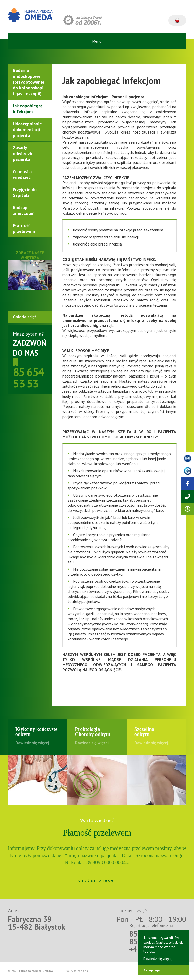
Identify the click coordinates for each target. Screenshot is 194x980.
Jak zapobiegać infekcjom (28, 109)
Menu (97, 41)
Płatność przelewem (24, 228)
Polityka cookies (77, 971)
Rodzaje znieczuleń (24, 210)
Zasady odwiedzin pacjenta (23, 153)
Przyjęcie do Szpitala (25, 192)
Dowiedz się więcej (158, 959)
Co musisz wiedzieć (23, 174)
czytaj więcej (98, 880)
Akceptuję (152, 970)
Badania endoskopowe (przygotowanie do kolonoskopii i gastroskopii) (29, 82)
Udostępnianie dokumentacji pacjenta (27, 130)
